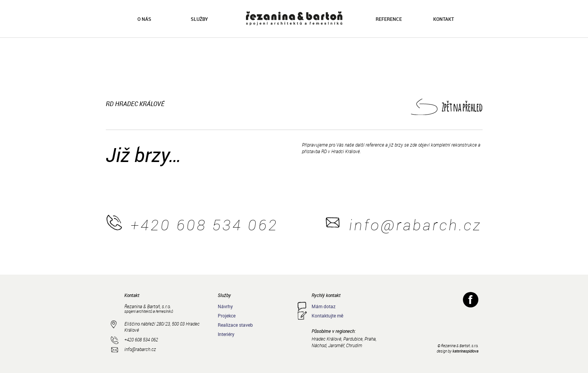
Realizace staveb (235, 325)
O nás (144, 19)
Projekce (227, 316)
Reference (389, 19)
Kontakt (444, 19)
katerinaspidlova (465, 351)
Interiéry (226, 334)
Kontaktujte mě (327, 316)
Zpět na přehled (462, 107)
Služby (199, 19)
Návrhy (225, 306)
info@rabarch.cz (415, 225)
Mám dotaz (324, 306)
